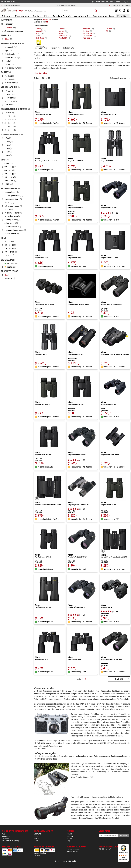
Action (39, 29)
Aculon (40, 33)
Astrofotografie (82, 16)
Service (69, 834)
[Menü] (127, 845)
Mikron (63, 31)
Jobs (36, 836)
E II (38, 36)
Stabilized (88, 38)
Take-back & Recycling (10, 841)
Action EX (41, 31)
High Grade (41, 38)
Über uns (37, 834)
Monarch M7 (65, 36)
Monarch (63, 33)
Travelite (110, 29)
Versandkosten (40, 853)
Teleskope (7, 16)
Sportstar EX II (89, 36)
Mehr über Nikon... (42, 73)
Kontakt (69, 838)
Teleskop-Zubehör (62, 16)
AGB (4, 834)
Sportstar (87, 31)
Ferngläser (123, 16)
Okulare (37, 16)
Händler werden (72, 851)
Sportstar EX (89, 33)
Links (36, 841)
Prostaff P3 (64, 38)
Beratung (70, 836)
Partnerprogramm (73, 849)
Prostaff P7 (88, 29)
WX (108, 31)
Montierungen (22, 16)
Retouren (38, 855)
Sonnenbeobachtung (104, 16)
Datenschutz (7, 838)
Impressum (6, 836)
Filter (47, 16)
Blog (68, 841)
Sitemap (37, 838)
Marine (63, 29)
